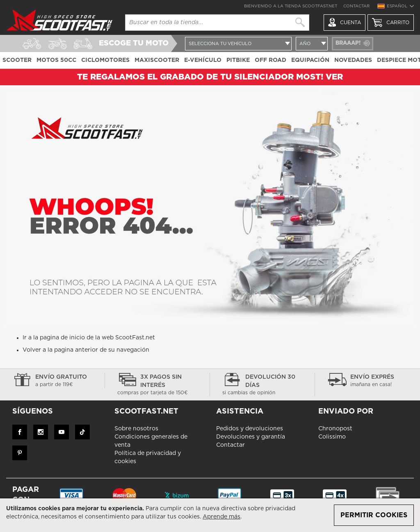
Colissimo (332, 437)
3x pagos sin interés (157, 385)
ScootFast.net (135, 338)
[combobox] (217, 23)
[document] (210, 515)
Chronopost (335, 429)
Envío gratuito (52, 381)
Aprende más (221, 517)
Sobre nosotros (136, 429)
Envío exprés (367, 381)
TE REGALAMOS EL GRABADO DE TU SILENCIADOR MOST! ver (210, 77)
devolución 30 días (262, 385)
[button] (395, 7)
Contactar (356, 6)
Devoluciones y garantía (251, 437)
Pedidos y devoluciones (250, 429)
